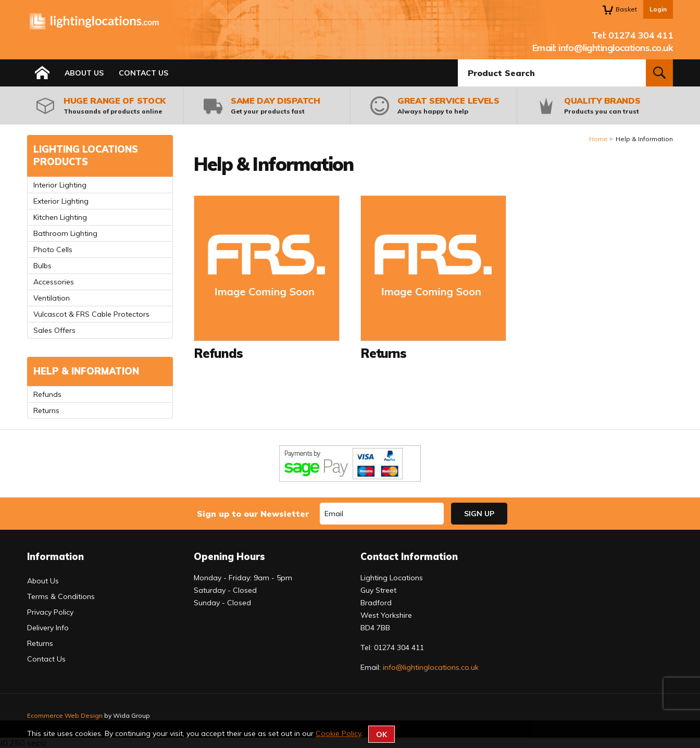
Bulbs (42, 266)
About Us (84, 73)
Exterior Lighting (61, 201)
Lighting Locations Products (86, 155)
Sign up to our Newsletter (253, 514)
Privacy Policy (50, 612)
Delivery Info (48, 628)
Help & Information (86, 371)
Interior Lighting (60, 185)
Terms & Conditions (61, 596)
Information (55, 557)
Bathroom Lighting (65, 233)
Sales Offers (54, 330)
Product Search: (458, 60)
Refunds (47, 394)
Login (658, 9)
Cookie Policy (338, 733)
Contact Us (143, 73)
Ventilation (52, 298)
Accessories (54, 282)
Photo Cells (53, 250)
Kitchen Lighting (60, 217)
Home (598, 139)
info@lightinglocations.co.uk (616, 48)
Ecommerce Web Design (65, 715)
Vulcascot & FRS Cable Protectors (91, 314)
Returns (46, 410)
